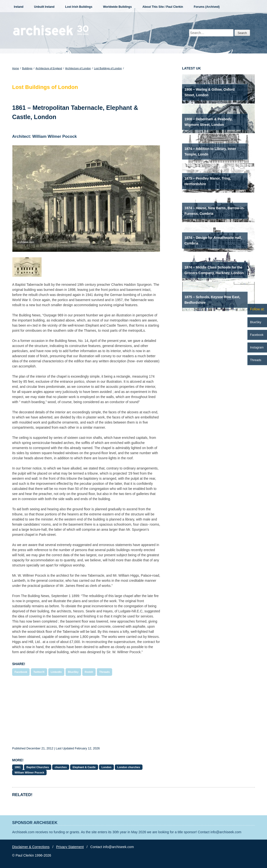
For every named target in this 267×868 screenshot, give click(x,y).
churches (61, 767)
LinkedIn (56, 672)
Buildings (27, 68)
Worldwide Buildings (117, 7)
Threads (105, 672)
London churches (129, 767)
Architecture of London (78, 68)
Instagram (257, 347)
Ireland (19, 7)
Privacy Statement (70, 847)
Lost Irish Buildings (79, 7)
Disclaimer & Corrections (31, 847)
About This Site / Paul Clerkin (163, 7)
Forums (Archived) (207, 7)
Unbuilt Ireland (44, 7)
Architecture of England (49, 68)
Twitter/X (39, 672)
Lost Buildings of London (108, 68)
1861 (18, 767)
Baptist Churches (38, 767)
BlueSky (73, 672)
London (106, 767)
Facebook (21, 672)
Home (16, 68)
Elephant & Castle (84, 767)
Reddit (89, 672)
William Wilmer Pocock (29, 773)
